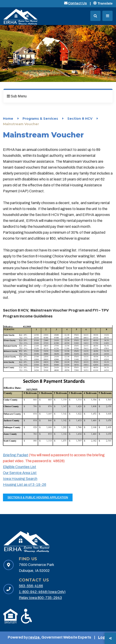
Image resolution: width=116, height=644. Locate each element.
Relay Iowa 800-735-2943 (40, 598)
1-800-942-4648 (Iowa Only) (42, 592)
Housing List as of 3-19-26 (25, 485)
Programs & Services (40, 119)
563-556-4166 (31, 586)
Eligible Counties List (20, 467)
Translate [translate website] (103, 3)
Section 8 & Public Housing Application (38, 497)
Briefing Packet (16, 455)
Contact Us (77, 3)
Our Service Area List (20, 473)
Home (8, 119)
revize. (35, 637)
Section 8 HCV (80, 119)
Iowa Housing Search (20, 479)
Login (103, 637)
